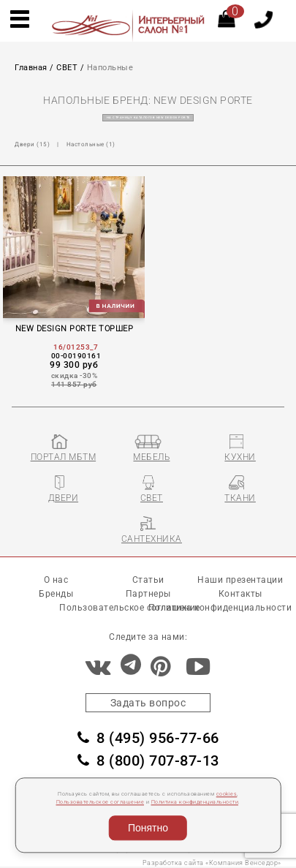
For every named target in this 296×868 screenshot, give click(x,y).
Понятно (148, 828)
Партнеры (148, 594)
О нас (56, 580)
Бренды (56, 594)
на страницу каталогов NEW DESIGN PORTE (148, 118)
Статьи (148, 580)
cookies (227, 794)
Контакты (240, 594)
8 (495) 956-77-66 (148, 738)
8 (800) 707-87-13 (148, 761)
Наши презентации (240, 580)
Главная (31, 67)
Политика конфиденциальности (195, 803)
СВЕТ (67, 67)
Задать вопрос (148, 703)
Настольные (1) (91, 144)
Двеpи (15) (32, 144)
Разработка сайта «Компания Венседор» (212, 863)
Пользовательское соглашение (100, 803)
